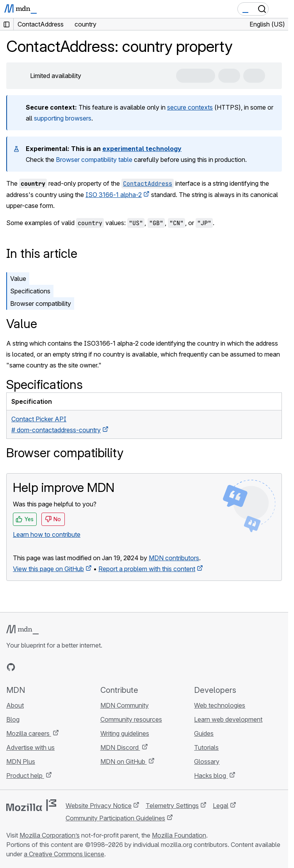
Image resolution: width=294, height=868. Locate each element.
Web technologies (220, 705)
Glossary (207, 761)
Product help (25, 776)
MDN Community (125, 705)
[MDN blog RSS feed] (67, 667)
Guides (204, 733)
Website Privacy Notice (99, 806)
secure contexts (190, 107)
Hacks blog (211, 776)
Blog (13, 719)
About (15, 705)
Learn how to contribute (47, 534)
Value (18, 279)
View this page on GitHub (48, 569)
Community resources (131, 719)
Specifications (30, 291)
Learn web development (228, 719)
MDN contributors (174, 558)
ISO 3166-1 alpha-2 (114, 195)
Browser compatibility (41, 304)
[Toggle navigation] (279, 9)
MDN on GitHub (124, 761)
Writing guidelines (125, 733)
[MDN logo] (22, 630)
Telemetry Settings (172, 806)
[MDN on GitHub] (11, 667)
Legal (221, 806)
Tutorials (206, 747)
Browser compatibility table (94, 160)
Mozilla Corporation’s (50, 835)
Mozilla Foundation (179, 835)
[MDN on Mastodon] (53, 667)
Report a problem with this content (147, 569)
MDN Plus (21, 761)
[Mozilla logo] (31, 805)
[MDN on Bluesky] (25, 667)
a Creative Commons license (64, 854)
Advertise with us (30, 747)
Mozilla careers (29, 733)
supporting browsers (63, 118)
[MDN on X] (39, 667)
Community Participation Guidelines (115, 818)
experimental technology (142, 149)
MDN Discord (120, 747)
